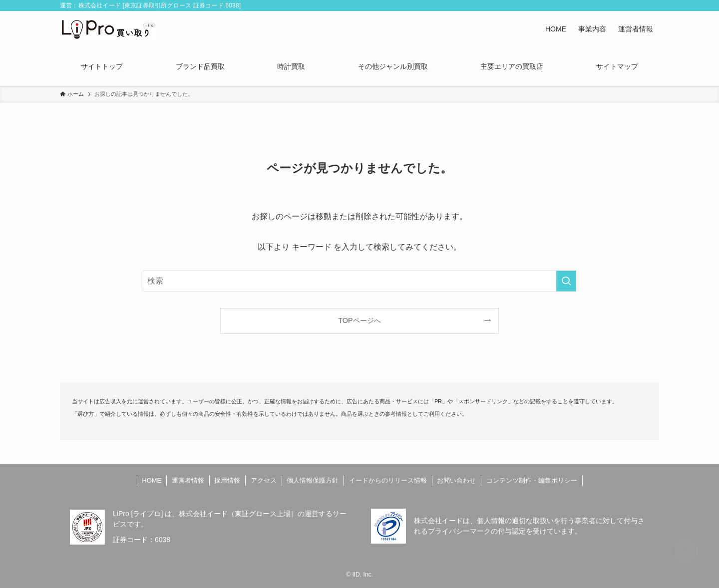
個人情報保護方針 (313, 480)
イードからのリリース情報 (388, 480)
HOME (152, 480)
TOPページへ (359, 320)
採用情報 (227, 480)
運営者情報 (188, 480)
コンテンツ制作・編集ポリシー (532, 480)
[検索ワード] (359, 281)
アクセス (264, 480)
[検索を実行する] (566, 281)
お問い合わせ (456, 480)
